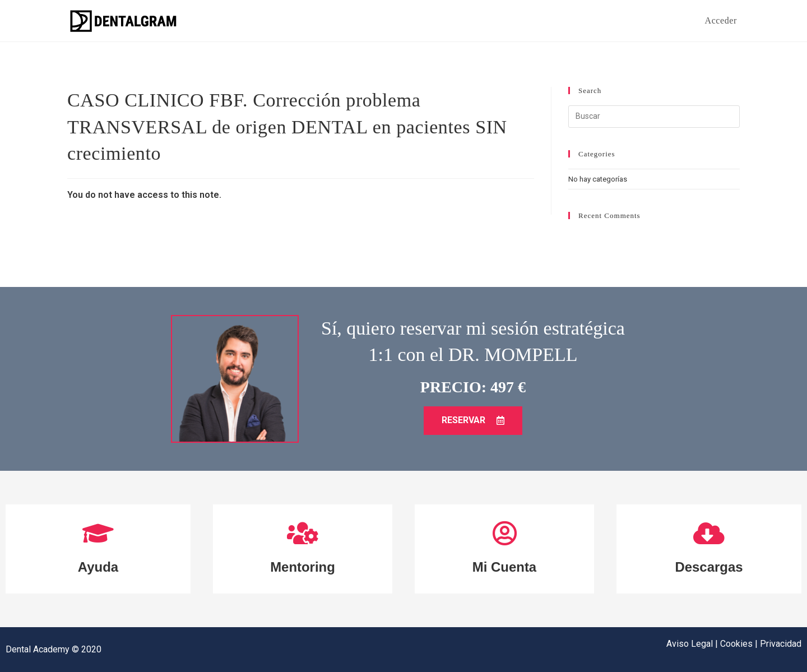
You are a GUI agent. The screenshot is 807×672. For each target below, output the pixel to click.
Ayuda (98, 567)
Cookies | (740, 644)
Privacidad (781, 644)
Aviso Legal (691, 644)
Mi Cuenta (504, 567)
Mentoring (303, 567)
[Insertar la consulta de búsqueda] (654, 117)
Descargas (709, 567)
